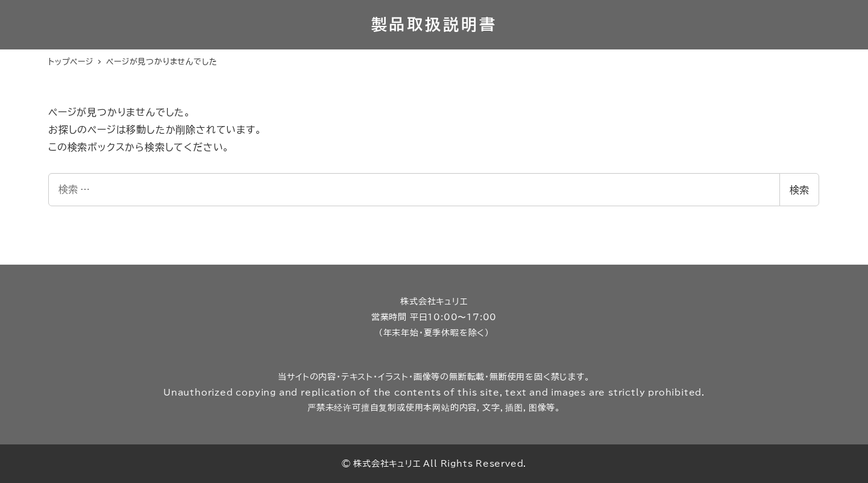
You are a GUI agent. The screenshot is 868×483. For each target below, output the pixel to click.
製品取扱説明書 (434, 24)
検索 (799, 190)
